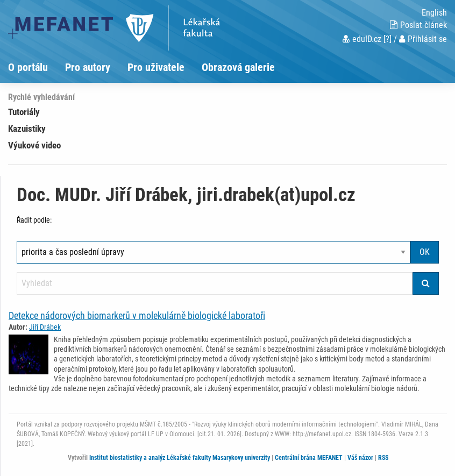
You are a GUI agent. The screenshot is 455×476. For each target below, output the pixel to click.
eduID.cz (362, 39)
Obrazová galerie (238, 67)
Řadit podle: (34, 220)
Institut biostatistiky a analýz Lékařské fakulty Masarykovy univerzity (180, 458)
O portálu (28, 67)
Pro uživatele (156, 67)
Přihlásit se (423, 39)
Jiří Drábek (45, 327)
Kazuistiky (27, 129)
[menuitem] (37, 67)
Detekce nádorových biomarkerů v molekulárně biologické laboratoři (137, 315)
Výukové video (34, 145)
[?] (388, 39)
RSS (383, 458)
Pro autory (88, 67)
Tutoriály (24, 112)
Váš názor (360, 458)
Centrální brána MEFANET (309, 458)
